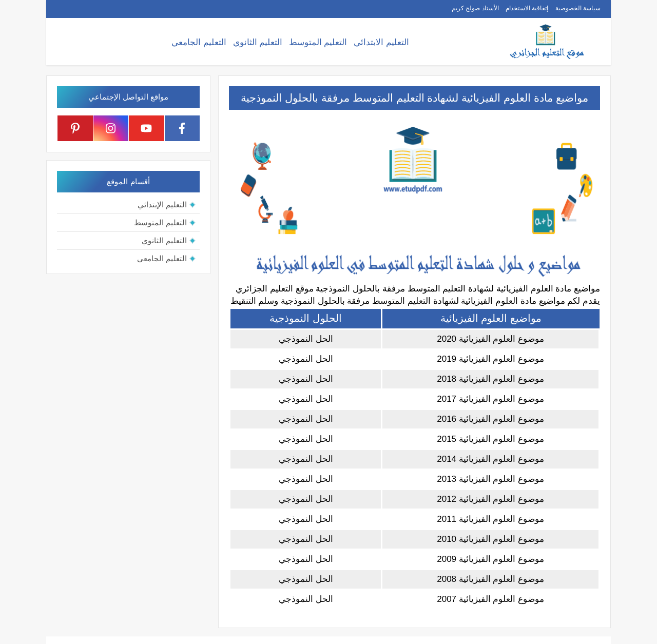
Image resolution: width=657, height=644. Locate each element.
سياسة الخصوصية (578, 8)
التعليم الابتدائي (381, 42)
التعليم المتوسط (318, 42)
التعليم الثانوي (258, 42)
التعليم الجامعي (199, 42)
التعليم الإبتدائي (162, 204)
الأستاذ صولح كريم (475, 8)
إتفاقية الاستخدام (527, 8)
